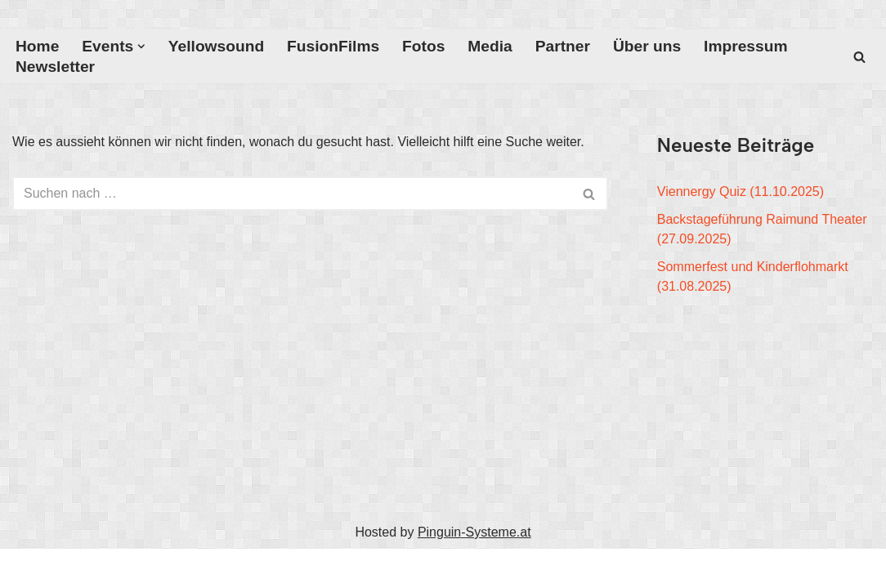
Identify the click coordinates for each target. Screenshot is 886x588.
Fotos (423, 46)
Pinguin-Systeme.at (474, 532)
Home (37, 46)
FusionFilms (333, 46)
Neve (27, 568)
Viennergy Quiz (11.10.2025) (741, 192)
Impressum (745, 46)
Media (490, 46)
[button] (141, 47)
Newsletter (55, 67)
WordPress (177, 568)
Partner (563, 46)
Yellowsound (216, 46)
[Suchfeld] (859, 57)
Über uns (647, 46)
